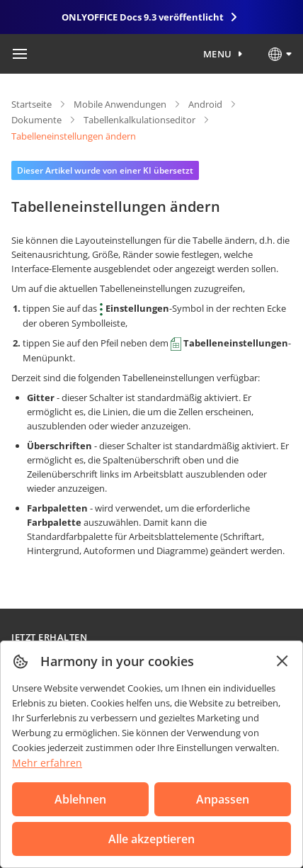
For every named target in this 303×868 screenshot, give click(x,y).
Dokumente (36, 120)
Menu (218, 54)
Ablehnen (80, 799)
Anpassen (223, 799)
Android (205, 104)
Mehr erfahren (47, 763)
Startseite (32, 104)
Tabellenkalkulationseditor (139, 120)
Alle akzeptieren (151, 839)
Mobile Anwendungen (120, 104)
